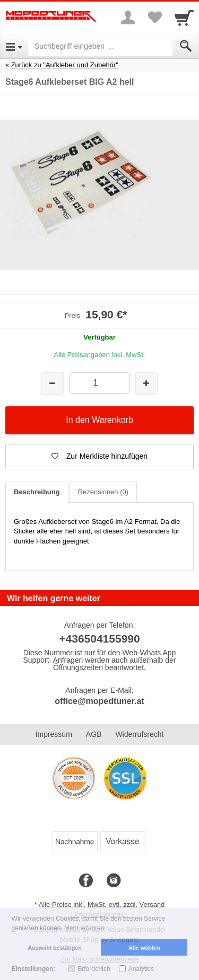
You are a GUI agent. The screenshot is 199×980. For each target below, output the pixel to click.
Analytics (141, 969)
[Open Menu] (14, 46)
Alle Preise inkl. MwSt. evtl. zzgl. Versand (102, 905)
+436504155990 (99, 639)
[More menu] (128, 17)
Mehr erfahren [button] (84, 928)
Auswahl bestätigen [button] (55, 948)
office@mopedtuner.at (99, 701)
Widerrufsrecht (139, 734)
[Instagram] (114, 881)
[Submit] (186, 46)
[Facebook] (86, 881)
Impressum (54, 734)
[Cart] (184, 17)
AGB (94, 734)
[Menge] (99, 383)
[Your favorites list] (154, 17)
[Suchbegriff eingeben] (100, 46)
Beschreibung (37, 492)
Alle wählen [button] (144, 948)
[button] (99, 457)
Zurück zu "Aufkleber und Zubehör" (65, 65)
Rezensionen (103, 492)
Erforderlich (94, 969)
